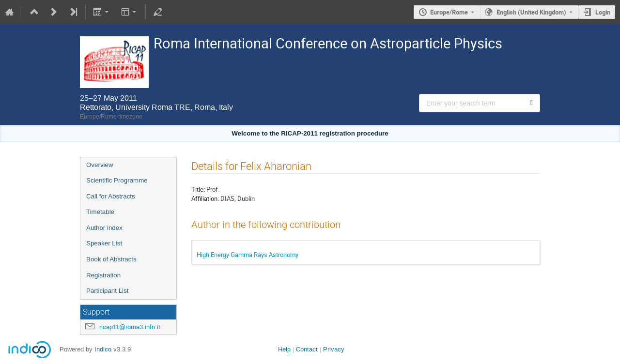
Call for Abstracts (111, 196)
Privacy (334, 349)
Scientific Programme (117, 180)
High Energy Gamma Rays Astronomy (248, 255)
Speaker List (104, 243)
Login (603, 12)
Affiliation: (205, 198)
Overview (100, 165)
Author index (104, 228)
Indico (103, 349)
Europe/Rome (449, 12)
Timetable (100, 212)
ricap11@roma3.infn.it (130, 327)
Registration (103, 275)
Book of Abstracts (111, 259)
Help (284, 349)
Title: (198, 189)
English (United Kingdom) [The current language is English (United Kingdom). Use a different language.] (531, 12)
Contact (307, 349)
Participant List (107, 291)
